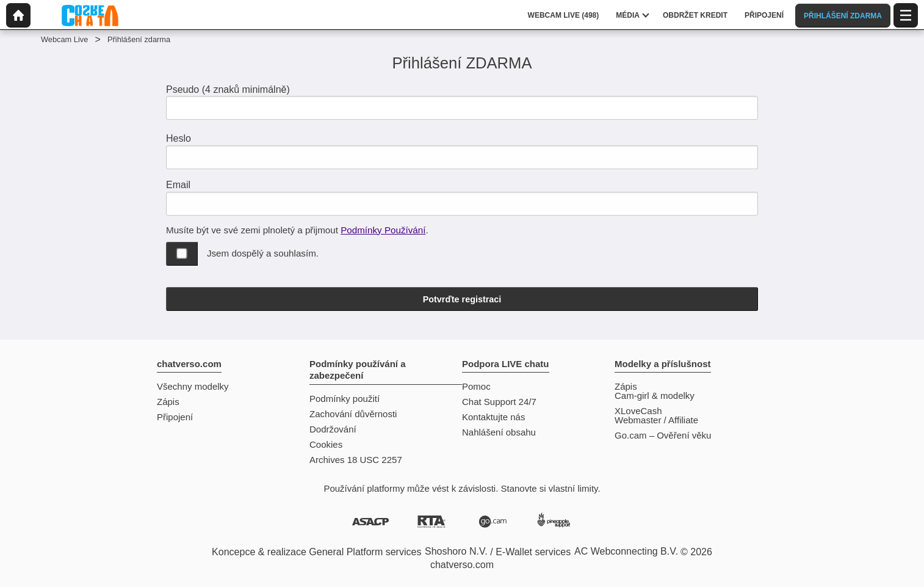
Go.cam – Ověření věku (663, 435)
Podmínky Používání (383, 230)
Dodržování (333, 429)
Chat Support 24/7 (499, 402)
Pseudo (228, 89)
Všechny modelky (193, 386)
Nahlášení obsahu (499, 432)
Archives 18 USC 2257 (356, 460)
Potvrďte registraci (462, 299)
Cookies (326, 444)
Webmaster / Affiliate (656, 420)
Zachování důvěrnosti (353, 414)
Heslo (179, 138)
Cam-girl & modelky (655, 396)
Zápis (168, 402)
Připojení (175, 417)
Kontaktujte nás (493, 417)
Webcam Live (64, 39)
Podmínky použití (345, 399)
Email (178, 185)
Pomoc (476, 386)
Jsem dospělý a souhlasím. (263, 253)
